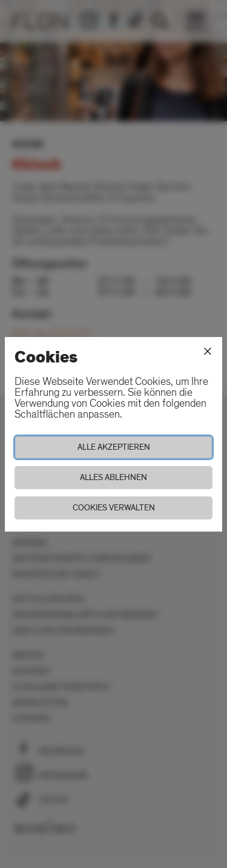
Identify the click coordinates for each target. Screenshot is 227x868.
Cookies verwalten (114, 508)
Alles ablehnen (113, 477)
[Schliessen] (208, 352)
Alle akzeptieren (114, 447)
